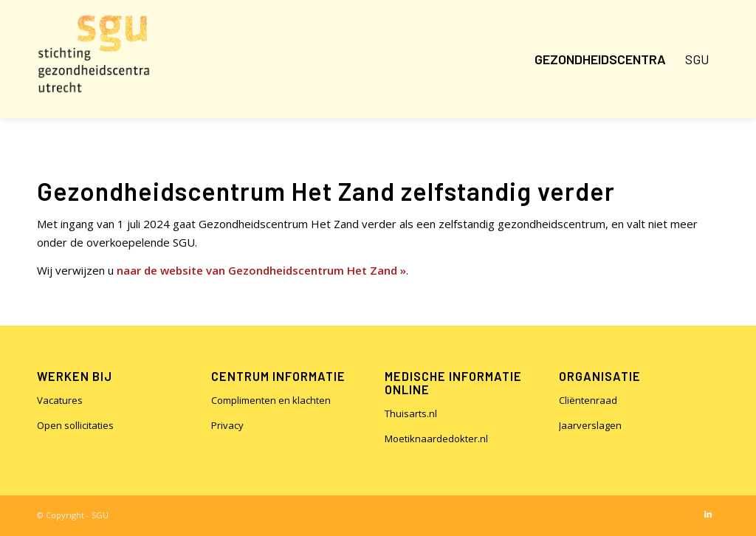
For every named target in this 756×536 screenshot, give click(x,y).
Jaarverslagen (590, 425)
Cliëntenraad (588, 400)
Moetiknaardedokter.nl (436, 439)
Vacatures (60, 400)
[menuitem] (600, 59)
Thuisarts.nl (411, 413)
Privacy (227, 425)
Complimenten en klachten (271, 400)
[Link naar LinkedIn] (708, 514)
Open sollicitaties (75, 425)
